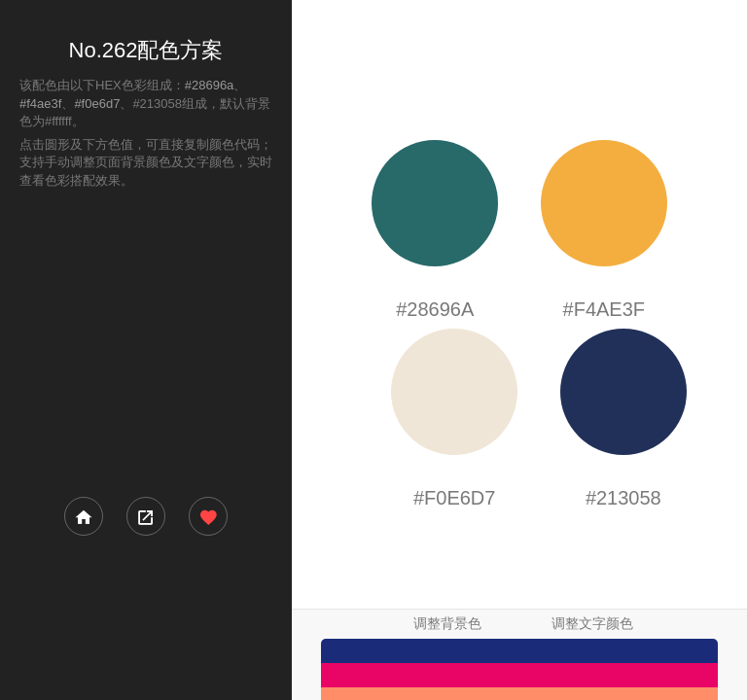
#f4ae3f (40, 104)
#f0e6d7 (97, 104)
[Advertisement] (146, 341)
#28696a (210, 85)
